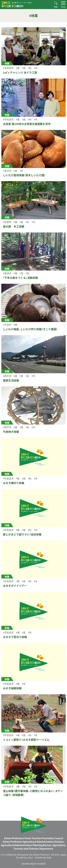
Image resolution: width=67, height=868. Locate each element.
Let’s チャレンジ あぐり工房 (20, 72)
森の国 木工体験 (14, 226)
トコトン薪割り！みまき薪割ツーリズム (26, 740)
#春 (18, 68)
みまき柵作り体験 (14, 483)
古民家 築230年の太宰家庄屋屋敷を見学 (27, 124)
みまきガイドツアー (15, 586)
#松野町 (7, 222)
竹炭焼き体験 (11, 432)
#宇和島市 (8, 68)
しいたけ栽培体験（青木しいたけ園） (24, 175)
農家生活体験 (11, 380)
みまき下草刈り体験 (15, 637)
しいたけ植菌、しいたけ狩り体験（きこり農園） (30, 329)
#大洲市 (7, 325)
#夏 (24, 68)
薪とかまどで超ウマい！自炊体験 (22, 534)
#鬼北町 (7, 171)
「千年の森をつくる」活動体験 (20, 278)
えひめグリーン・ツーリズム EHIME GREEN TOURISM (17, 4)
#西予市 (7, 376)
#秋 (30, 68)
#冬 (36, 68)
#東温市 (7, 273)
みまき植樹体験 (12, 688)
